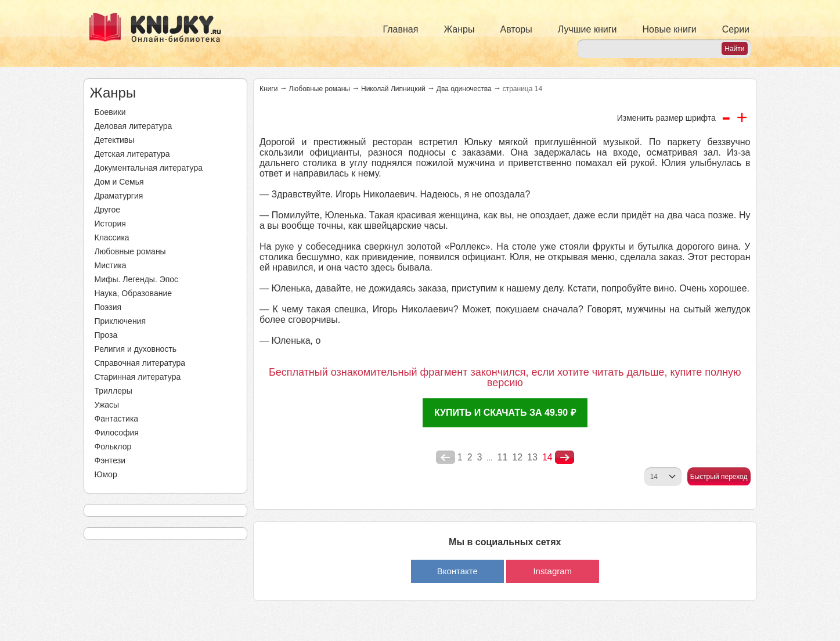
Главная (401, 29)
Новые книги (669, 29)
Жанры (459, 29)
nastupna (565, 458)
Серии (736, 29)
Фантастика (117, 419)
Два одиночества (464, 89)
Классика (112, 237)
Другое (107, 210)
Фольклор (113, 446)
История (110, 224)
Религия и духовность (136, 349)
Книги (268, 89)
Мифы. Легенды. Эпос (137, 279)
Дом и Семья (119, 182)
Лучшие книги (587, 29)
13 (532, 457)
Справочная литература (140, 363)
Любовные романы (130, 251)
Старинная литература (138, 377)
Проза (106, 335)
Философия (117, 433)
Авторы (516, 29)
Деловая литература (134, 126)
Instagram (552, 571)
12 (517, 457)
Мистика (111, 265)
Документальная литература (149, 168)
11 (503, 457)
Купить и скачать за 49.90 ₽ (505, 413)
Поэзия (108, 307)
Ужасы (107, 405)
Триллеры (113, 391)
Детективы (115, 140)
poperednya (446, 458)
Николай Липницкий (393, 89)
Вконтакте (457, 571)
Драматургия (119, 196)
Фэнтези (110, 460)
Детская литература (132, 154)
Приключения (120, 321)
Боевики (110, 112)
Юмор (106, 474)
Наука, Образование (134, 293)
